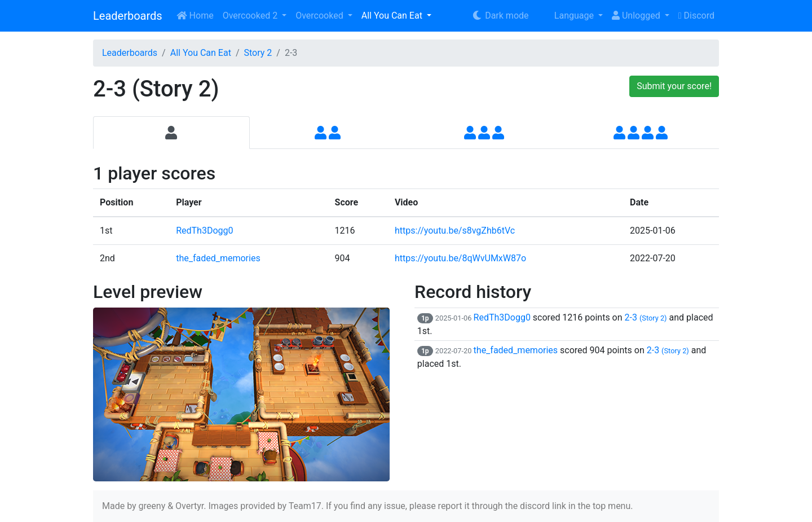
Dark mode (500, 16)
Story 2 (258, 53)
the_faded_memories (218, 258)
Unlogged (637, 16)
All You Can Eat (393, 16)
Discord (696, 16)
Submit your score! (674, 86)
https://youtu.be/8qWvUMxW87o (460, 258)
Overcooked (320, 16)
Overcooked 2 (251, 16)
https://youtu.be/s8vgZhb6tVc (455, 231)
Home (195, 16)
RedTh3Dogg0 (204, 231)
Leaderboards (128, 16)
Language (567, 16)
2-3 (646, 317)
